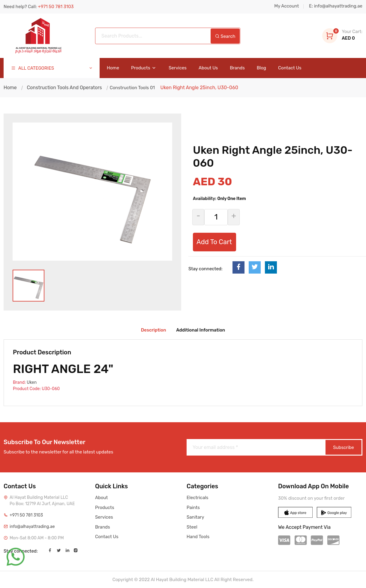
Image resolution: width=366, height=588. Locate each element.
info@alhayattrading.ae (32, 527)
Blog (261, 68)
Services (178, 68)
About (101, 498)
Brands (237, 68)
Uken (32, 382)
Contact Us (290, 68)
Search (225, 36)
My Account (286, 6)
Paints (193, 508)
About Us (208, 68)
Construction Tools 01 (132, 88)
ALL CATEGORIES (52, 68)
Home (113, 68)
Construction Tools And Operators (64, 88)
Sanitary (195, 517)
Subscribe (343, 447)
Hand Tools (198, 537)
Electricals (197, 498)
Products (144, 68)
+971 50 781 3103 (26, 515)
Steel (192, 527)
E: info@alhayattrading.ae (336, 6)
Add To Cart (214, 242)
